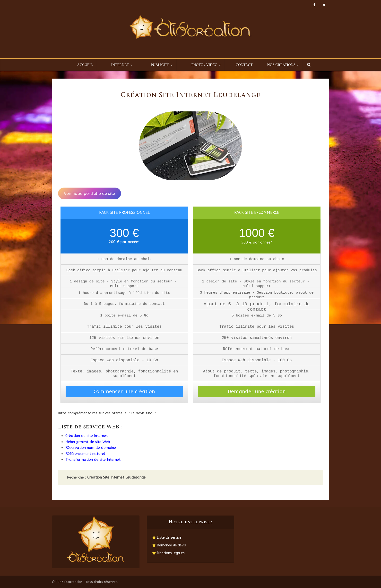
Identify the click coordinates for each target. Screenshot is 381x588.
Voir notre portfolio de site (89, 193)
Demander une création (257, 392)
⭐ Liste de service (167, 538)
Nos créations (281, 65)
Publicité (160, 65)
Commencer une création (124, 392)
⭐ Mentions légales (168, 553)
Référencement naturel (85, 454)
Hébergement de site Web (88, 442)
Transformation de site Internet (93, 460)
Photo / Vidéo (204, 65)
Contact (244, 65)
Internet (120, 65)
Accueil (85, 65)
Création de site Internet (87, 436)
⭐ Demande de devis (169, 545)
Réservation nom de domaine (91, 448)
